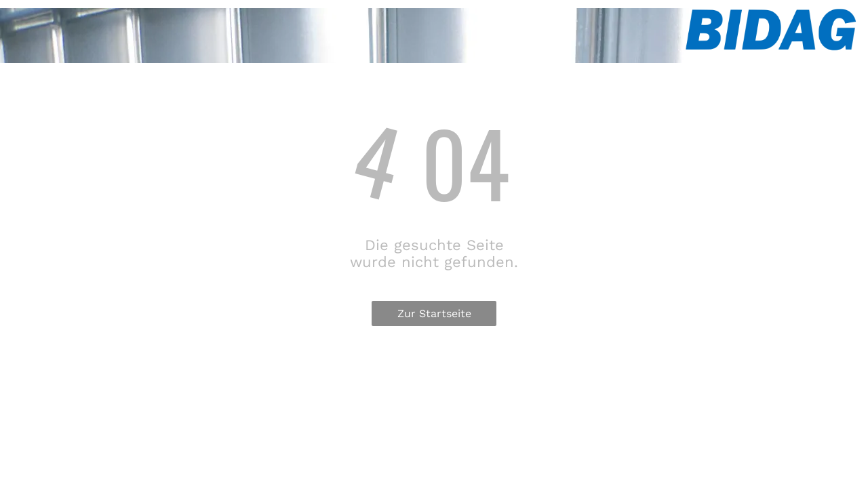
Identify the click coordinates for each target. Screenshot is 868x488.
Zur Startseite (434, 313)
